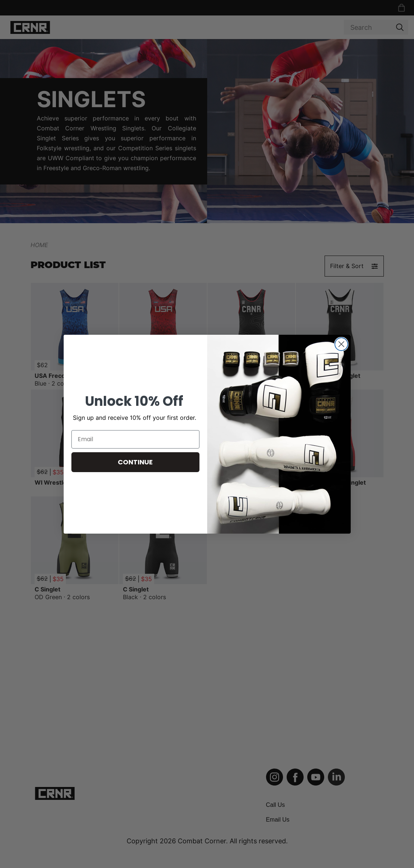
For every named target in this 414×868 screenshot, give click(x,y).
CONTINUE (135, 462)
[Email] (135, 439)
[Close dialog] (341, 344)
